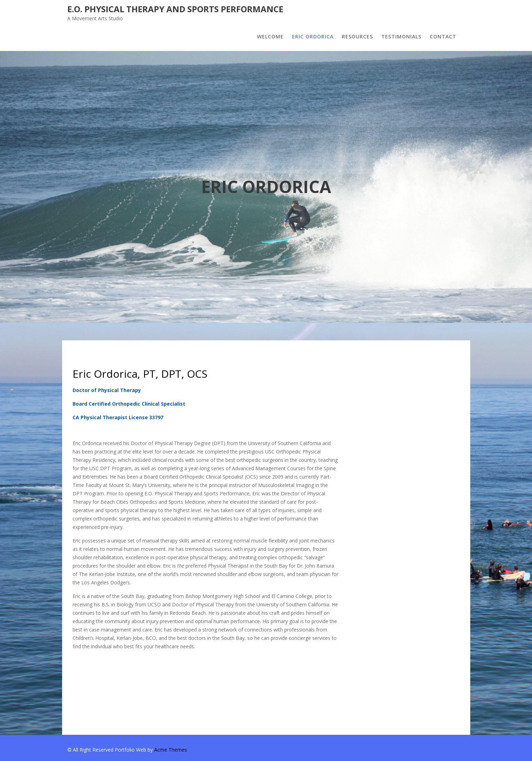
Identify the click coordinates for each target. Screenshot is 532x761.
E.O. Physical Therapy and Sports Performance (175, 9)
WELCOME (270, 36)
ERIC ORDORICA (313, 36)
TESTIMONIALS (401, 36)
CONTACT (443, 36)
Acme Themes (171, 750)
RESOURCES (357, 36)
